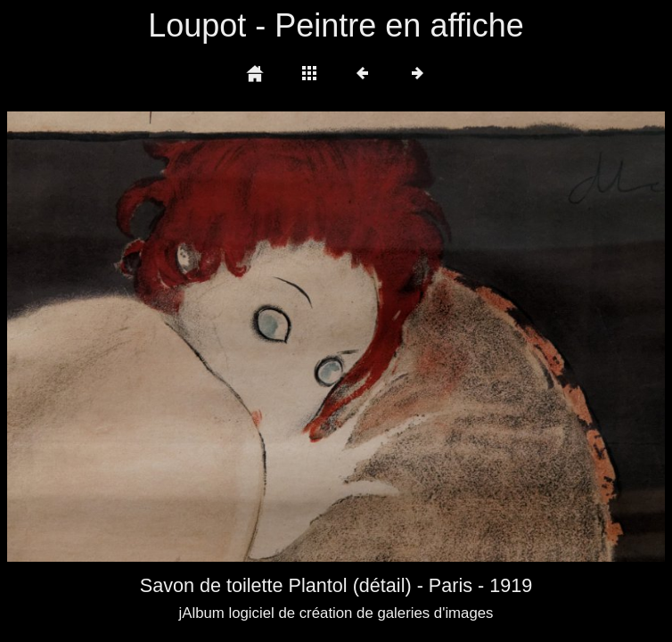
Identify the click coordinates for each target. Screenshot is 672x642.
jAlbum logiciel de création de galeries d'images (336, 613)
